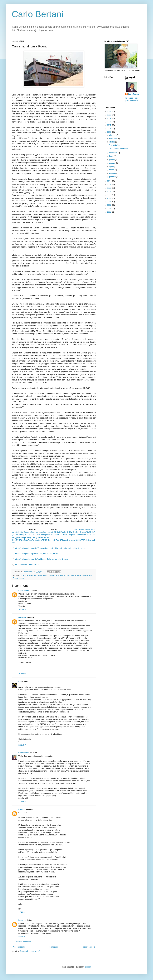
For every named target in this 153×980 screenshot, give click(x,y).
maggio (112, 163)
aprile (112, 166)
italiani (73, 575)
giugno (112, 160)
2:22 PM (22, 937)
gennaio (113, 177)
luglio (112, 156)
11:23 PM (22, 802)
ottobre (112, 142)
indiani (68, 575)
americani (33, 575)
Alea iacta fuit (114, 145)
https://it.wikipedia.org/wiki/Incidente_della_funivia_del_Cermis (41, 559)
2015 (109, 132)
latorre (79, 575)
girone (55, 575)
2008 (109, 202)
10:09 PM (22, 610)
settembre (113, 153)
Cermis (39, 575)
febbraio (113, 173)
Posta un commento (23, 942)
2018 (109, 122)
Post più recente (19, 947)
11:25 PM (22, 745)
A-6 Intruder (24, 575)
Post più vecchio (88, 947)
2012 (109, 188)
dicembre (113, 135)
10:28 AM (22, 674)
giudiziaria (61, 575)
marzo (112, 170)
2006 (109, 209)
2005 (109, 212)
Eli (19, 681)
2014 (109, 181)
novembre (113, 139)
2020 (109, 115)
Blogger (88, 967)
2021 (109, 112)
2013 (109, 185)
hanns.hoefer (24, 591)
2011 (109, 191)
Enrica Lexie (47, 575)
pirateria (85, 575)
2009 (109, 198)
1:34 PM (22, 912)
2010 (109, 195)
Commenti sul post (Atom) (30, 951)
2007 (109, 205)
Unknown (22, 617)
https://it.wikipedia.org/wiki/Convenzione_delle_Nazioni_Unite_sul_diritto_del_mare (50, 548)
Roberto (22, 809)
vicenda (21, 578)
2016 (109, 129)
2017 (109, 125)
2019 (109, 118)
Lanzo (21, 920)
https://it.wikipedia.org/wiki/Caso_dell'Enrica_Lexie (36, 554)
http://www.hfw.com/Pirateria (27, 564)
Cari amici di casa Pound (119, 148)
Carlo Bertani (38, 14)
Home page (54, 947)
